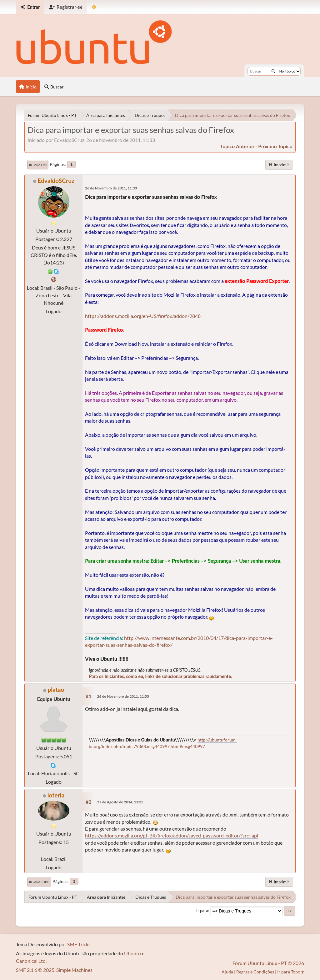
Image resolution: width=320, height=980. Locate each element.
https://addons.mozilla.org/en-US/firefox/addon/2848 (143, 316)
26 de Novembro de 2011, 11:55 (123, 696)
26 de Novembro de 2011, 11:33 (111, 188)
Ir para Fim (38, 165)
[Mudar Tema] (94, 7)
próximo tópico (275, 146)
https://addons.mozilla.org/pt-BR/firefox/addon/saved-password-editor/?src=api (172, 835)
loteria (56, 795)
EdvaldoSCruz (56, 181)
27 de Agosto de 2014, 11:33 (120, 802)
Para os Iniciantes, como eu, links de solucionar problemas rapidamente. (160, 676)
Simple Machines (74, 970)
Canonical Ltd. (31, 961)
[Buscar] (273, 71)
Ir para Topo (39, 882)
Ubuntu (132, 953)
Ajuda (227, 972)
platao (56, 689)
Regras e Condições (255, 972)
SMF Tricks (79, 944)
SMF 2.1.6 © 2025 (35, 970)
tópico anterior (237, 146)
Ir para (202, 911)
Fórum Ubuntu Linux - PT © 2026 (268, 963)
